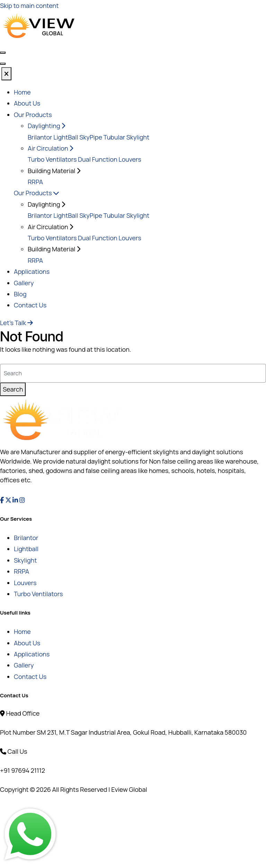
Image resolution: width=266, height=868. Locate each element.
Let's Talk (16, 323)
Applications (32, 271)
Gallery (24, 283)
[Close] (6, 74)
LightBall (66, 137)
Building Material (54, 249)
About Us (27, 103)
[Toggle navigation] (3, 64)
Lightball (26, 549)
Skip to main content (29, 6)
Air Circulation (50, 148)
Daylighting (46, 126)
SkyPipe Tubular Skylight (114, 137)
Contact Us (30, 305)
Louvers (25, 583)
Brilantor (40, 137)
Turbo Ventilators (52, 159)
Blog (20, 294)
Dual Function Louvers (110, 159)
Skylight (25, 560)
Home (22, 92)
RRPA (35, 182)
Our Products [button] (33, 115)
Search (13, 389)
